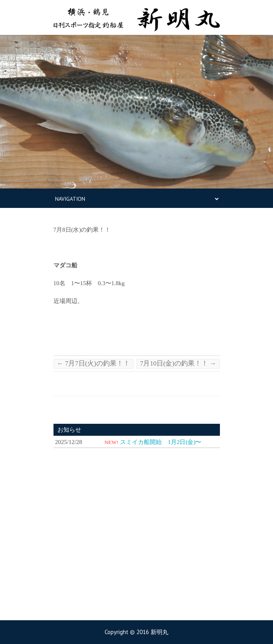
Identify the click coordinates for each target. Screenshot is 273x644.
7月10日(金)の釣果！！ (178, 363)
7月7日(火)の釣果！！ (94, 363)
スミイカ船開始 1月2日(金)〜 (161, 442)
